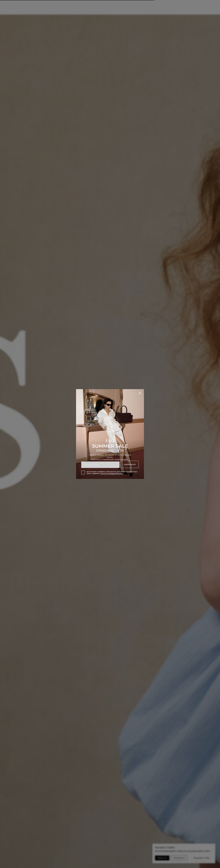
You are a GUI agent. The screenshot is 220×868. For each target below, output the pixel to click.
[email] (100, 465)
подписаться (130, 464)
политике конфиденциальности (112, 473)
